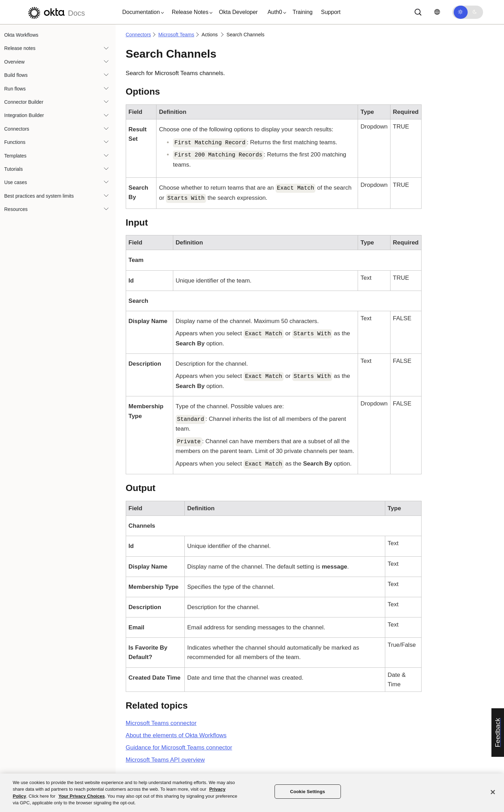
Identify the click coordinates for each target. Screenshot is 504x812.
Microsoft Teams (176, 35)
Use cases (16, 182)
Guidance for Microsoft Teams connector (179, 748)
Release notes (20, 48)
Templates (15, 156)
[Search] (418, 12)
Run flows (15, 89)
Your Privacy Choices (82, 796)
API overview (165, 760)
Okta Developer (238, 12)
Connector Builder (24, 102)
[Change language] (437, 12)
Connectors (17, 129)
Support (331, 12)
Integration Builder (24, 115)
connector (161, 723)
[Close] (493, 792)
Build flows (16, 75)
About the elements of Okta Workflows (176, 735)
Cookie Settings (307, 792)
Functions (15, 142)
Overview (14, 62)
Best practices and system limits (39, 196)
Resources (16, 209)
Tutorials (13, 169)
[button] (141, 12)
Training (303, 12)
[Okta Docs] (56, 12)
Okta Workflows (21, 35)
